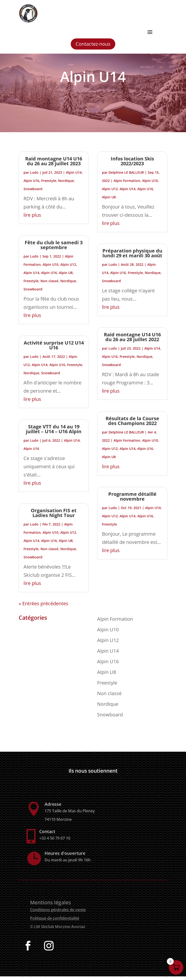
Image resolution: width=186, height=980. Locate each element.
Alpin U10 (50, 268)
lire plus (32, 219)
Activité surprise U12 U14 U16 (54, 349)
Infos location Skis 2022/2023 (132, 165)
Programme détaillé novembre (132, 500)
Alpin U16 (31, 184)
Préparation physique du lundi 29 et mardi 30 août (132, 257)
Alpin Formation (127, 184)
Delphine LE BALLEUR (126, 176)
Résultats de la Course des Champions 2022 (132, 424)
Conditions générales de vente (58, 913)
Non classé (49, 285)
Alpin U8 (66, 276)
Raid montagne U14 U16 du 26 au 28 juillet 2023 (54, 165)
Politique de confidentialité (55, 922)
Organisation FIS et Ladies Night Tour (54, 516)
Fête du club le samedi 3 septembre (54, 249)
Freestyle (49, 184)
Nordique (66, 184)
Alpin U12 (68, 268)
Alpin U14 (74, 176)
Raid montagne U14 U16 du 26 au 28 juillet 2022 (132, 341)
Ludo (34, 176)
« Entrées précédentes (43, 607)
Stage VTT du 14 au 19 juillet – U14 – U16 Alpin (54, 433)
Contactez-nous (93, 44)
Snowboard (33, 192)
